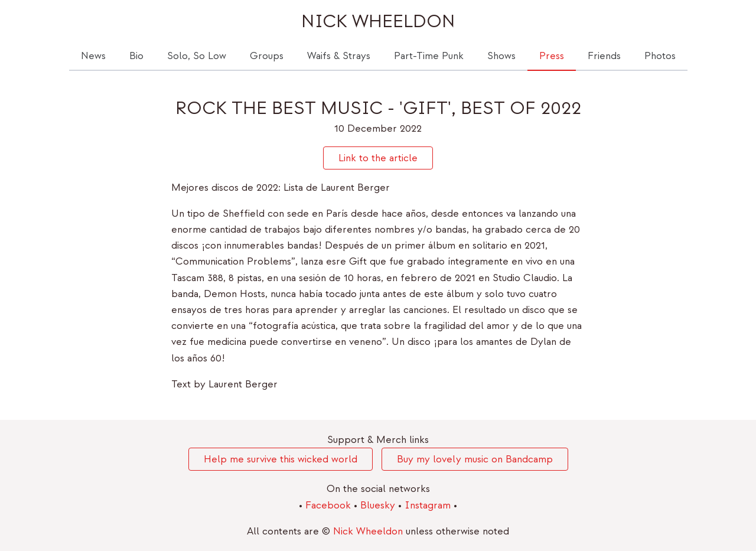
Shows (501, 56)
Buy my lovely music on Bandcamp (475, 459)
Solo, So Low (197, 56)
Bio (136, 56)
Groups (267, 56)
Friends (604, 56)
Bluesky (379, 505)
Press (552, 56)
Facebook (330, 505)
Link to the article (378, 158)
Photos (660, 56)
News (93, 56)
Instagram (429, 505)
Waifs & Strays (339, 56)
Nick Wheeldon (378, 22)
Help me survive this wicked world (281, 459)
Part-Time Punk (429, 56)
